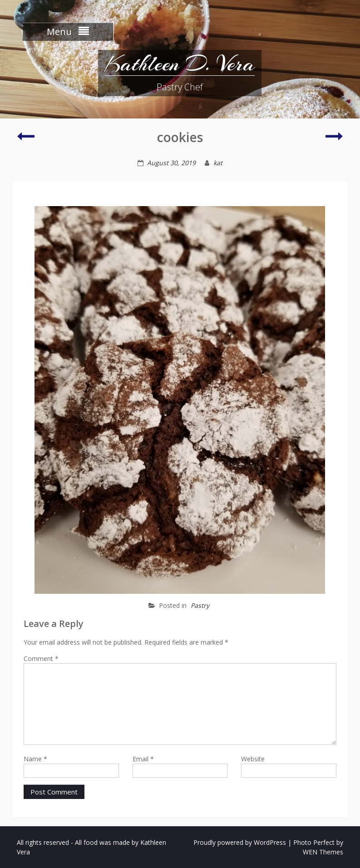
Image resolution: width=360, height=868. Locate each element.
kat (218, 163)
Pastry (200, 605)
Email (143, 759)
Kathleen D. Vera (180, 64)
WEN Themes (323, 852)
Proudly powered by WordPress (240, 842)
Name (35, 759)
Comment (41, 658)
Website (253, 759)
